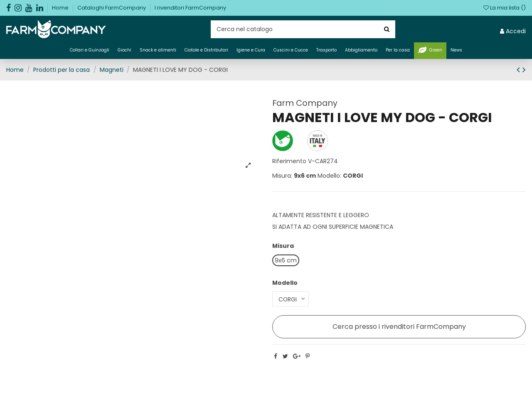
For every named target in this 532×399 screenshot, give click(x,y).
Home (61, 8)
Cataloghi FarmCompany (112, 8)
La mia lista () (505, 8)
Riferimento (289, 161)
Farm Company (305, 103)
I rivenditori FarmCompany (190, 8)
